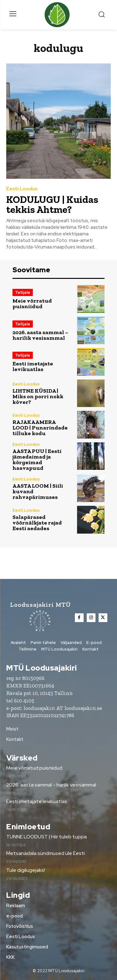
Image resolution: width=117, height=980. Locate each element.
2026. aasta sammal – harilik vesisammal (40, 335)
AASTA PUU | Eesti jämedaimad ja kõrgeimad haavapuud (37, 460)
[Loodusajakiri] (58, 15)
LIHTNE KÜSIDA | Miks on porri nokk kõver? (38, 396)
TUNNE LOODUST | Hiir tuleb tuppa (46, 837)
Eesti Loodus (22, 189)
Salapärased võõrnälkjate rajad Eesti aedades (37, 523)
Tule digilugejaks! (26, 870)
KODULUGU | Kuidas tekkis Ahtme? (52, 204)
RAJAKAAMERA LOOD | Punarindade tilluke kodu (40, 428)
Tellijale (23, 292)
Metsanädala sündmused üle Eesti (46, 853)
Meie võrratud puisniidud (32, 304)
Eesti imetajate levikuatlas (33, 366)
